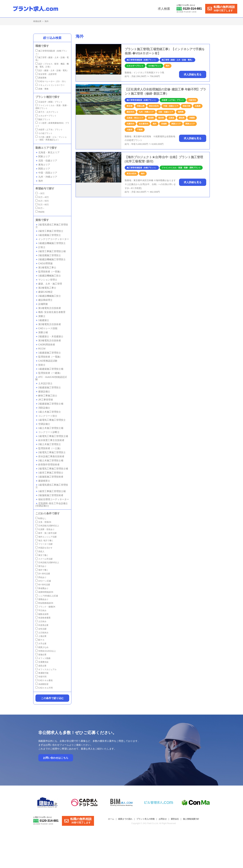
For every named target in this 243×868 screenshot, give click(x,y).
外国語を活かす (44, 548)
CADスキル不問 (44, 688)
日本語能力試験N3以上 (47, 563)
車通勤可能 (42, 673)
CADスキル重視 (44, 680)
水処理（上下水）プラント (49, 130)
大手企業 (41, 644)
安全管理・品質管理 (46, 74)
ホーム (111, 819)
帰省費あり (42, 588)
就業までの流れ (125, 819)
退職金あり (42, 599)
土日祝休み (42, 633)
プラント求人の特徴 (145, 819)
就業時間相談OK (44, 592)
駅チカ (40, 640)
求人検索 (164, 9)
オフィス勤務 (43, 658)
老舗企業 (41, 655)
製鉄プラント (43, 119)
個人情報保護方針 (191, 819)
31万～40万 (42, 197)
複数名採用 (42, 614)
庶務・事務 (42, 89)
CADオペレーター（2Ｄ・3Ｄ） (51, 81)
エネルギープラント (46, 116)
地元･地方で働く (44, 541)
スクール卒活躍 (44, 559)
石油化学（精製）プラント (49, 102)
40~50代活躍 (43, 585)
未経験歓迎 (42, 684)
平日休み (41, 610)
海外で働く (42, 570)
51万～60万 (42, 205)
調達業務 (41, 78)
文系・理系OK (43, 522)
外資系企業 (42, 625)
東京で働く (42, 555)
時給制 (40, 212)
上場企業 (41, 636)
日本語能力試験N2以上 (47, 526)
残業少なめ (42, 647)
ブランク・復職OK (45, 607)
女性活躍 (41, 629)
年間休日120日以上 (46, 651)
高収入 (40, 552)
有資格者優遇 (43, 618)
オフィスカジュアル (46, 669)
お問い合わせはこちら (56, 758)
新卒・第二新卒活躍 (46, 533)
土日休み (41, 621)
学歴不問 (41, 677)
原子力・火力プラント (47, 112)
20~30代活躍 (43, 574)
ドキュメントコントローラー (50, 85)
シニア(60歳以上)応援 (47, 596)
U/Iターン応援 (43, 581)
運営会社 (175, 819)
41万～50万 (42, 201)
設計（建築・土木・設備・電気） (52, 70)
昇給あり (41, 577)
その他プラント (44, 133)
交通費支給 (42, 662)
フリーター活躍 (44, 544)
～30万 (40, 193)
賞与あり (41, 566)
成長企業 (41, 666)
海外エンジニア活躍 (46, 537)
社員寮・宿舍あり (45, 529)
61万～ (40, 208)
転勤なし (41, 518)
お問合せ (163, 819)
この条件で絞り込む (52, 698)
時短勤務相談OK (44, 603)
